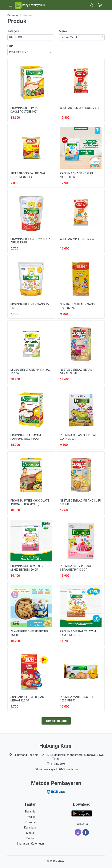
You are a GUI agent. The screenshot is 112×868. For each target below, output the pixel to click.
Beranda (13, 15)
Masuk (30, 833)
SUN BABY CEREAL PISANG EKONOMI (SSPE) (28, 175)
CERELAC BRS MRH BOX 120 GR (80, 108)
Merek (63, 31)
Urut (10, 46)
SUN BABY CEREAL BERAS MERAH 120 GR (27, 699)
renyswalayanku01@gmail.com (59, 769)
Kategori (13, 31)
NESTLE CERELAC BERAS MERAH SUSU (76, 372)
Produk (30, 817)
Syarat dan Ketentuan (30, 844)
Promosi (30, 822)
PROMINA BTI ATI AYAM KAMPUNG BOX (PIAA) (26, 437)
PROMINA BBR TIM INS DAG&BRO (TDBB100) (25, 110)
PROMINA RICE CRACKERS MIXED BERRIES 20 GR (27, 568)
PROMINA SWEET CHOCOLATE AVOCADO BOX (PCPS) (30, 502)
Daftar (30, 838)
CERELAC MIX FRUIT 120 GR (78, 239)
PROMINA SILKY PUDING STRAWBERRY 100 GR (75, 568)
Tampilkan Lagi (56, 721)
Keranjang (30, 828)
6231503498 (59, 764)
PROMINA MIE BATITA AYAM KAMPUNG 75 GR (78, 633)
